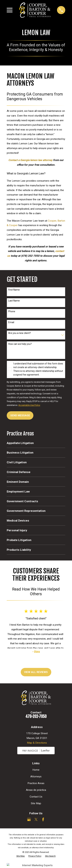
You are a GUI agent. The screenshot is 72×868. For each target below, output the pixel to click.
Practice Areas (36, 783)
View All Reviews (36, 672)
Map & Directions (37, 743)
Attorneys (36, 777)
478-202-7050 (36, 717)
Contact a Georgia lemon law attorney (30, 160)
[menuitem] (36, 443)
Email (11, 322)
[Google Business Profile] (29, 819)
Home (36, 770)
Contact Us (36, 797)
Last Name (14, 301)
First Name (14, 290)
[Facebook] (43, 819)
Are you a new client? (20, 333)
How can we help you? (20, 344)
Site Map (36, 803)
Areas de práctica (36, 790)
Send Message (20, 415)
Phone (12, 311)
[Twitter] (36, 819)
